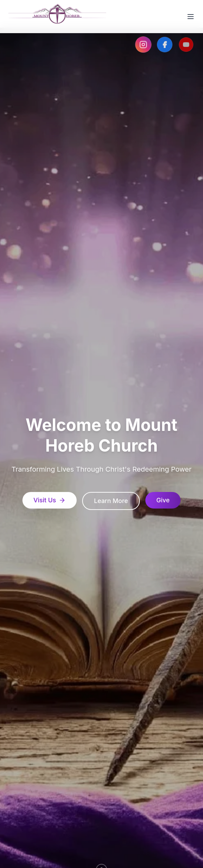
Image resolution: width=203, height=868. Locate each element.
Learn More (111, 502)
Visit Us (50, 501)
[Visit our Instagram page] (143, 45)
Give (163, 501)
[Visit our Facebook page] (165, 45)
